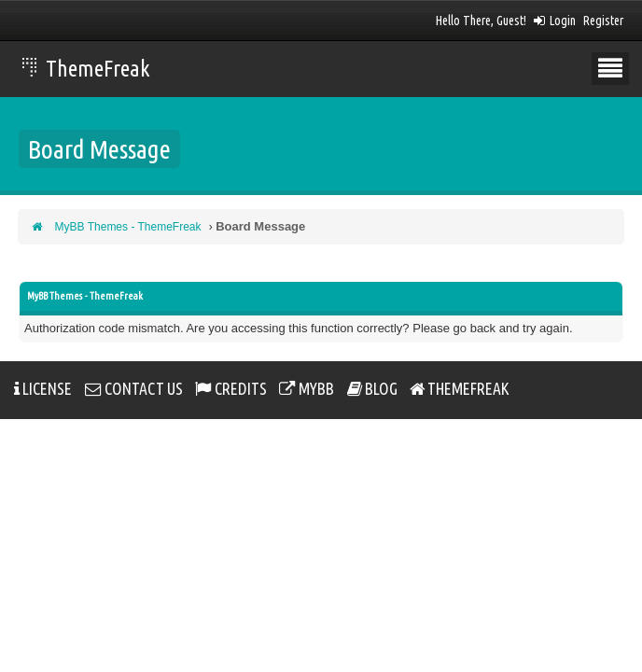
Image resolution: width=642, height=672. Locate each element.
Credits (231, 389)
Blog (372, 389)
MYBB (307, 389)
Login (555, 21)
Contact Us (134, 389)
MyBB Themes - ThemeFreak (128, 227)
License (43, 389)
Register (603, 21)
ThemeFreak (86, 69)
